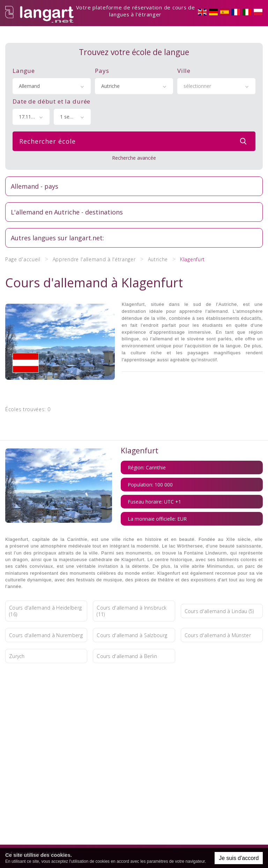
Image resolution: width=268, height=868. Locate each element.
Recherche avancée (134, 147)
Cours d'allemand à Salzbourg (132, 609)
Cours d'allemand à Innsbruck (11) (132, 584)
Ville (184, 59)
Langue (24, 59)
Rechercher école (135, 130)
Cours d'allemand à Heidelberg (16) (45, 584)
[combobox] (52, 75)
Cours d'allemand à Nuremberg (46, 609)
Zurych (17, 630)
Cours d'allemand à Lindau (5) (219, 584)
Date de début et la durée (51, 90)
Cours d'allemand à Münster (218, 609)
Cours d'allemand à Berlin (127, 630)
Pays (102, 59)
